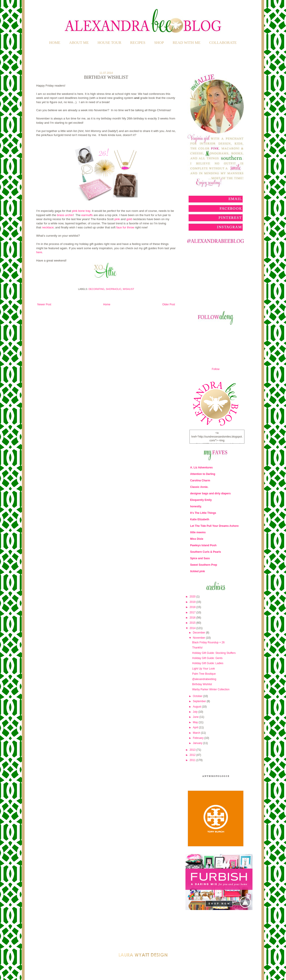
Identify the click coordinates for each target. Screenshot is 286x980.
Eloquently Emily (201, 500)
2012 (193, 755)
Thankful (197, 648)
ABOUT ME (79, 43)
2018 (193, 607)
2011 (193, 760)
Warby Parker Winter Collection (211, 689)
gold (129, 219)
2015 (193, 623)
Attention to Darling (203, 474)
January (198, 743)
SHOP (159, 43)
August (197, 707)
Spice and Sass (200, 558)
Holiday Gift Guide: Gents (207, 658)
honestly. (196, 506)
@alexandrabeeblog (204, 679)
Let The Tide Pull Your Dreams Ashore (214, 526)
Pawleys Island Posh (203, 545)
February (199, 738)
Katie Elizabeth (200, 519)
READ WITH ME (187, 43)
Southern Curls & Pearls (206, 552)
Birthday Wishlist (202, 684)
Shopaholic (114, 289)
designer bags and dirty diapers (210, 493)
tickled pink (198, 571)
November (199, 638)
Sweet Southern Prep (204, 565)
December (199, 633)
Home (55, 43)
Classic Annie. (199, 487)
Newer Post (44, 304)
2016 (193, 618)
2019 (193, 602)
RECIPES (138, 43)
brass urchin (65, 215)
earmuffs (87, 215)
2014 (193, 628)
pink (117, 219)
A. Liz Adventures (201, 468)
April (196, 727)
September (200, 701)
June (196, 717)
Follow (216, 369)
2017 (193, 612)
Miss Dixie (197, 539)
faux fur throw (125, 227)
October (198, 696)
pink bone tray (81, 211)
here (39, 252)
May (196, 722)
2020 (193, 597)
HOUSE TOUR (110, 43)
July (196, 712)
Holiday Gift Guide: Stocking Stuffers (214, 653)
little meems (198, 532)
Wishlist (129, 289)
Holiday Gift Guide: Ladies (208, 663)
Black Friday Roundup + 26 (208, 642)
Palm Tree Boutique (204, 674)
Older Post (169, 304)
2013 (193, 750)
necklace (48, 227)
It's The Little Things (203, 513)
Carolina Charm (200, 480)
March (197, 733)
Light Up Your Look (203, 669)
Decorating (96, 289)
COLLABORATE (223, 43)
